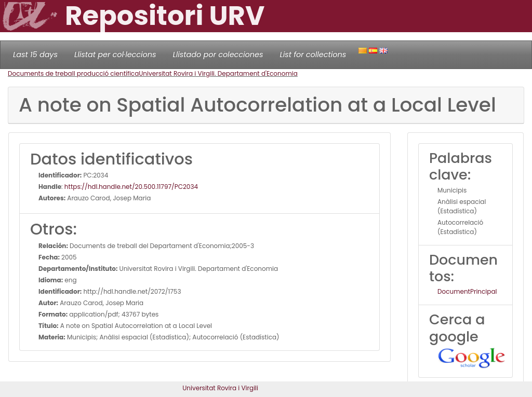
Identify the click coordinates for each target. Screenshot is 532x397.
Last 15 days (35, 54)
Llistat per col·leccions (115, 54)
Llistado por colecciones (218, 54)
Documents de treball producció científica (73, 73)
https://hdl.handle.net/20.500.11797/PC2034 (131, 187)
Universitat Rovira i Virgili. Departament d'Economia (218, 73)
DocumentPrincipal (467, 291)
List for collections (313, 54)
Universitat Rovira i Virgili (220, 388)
